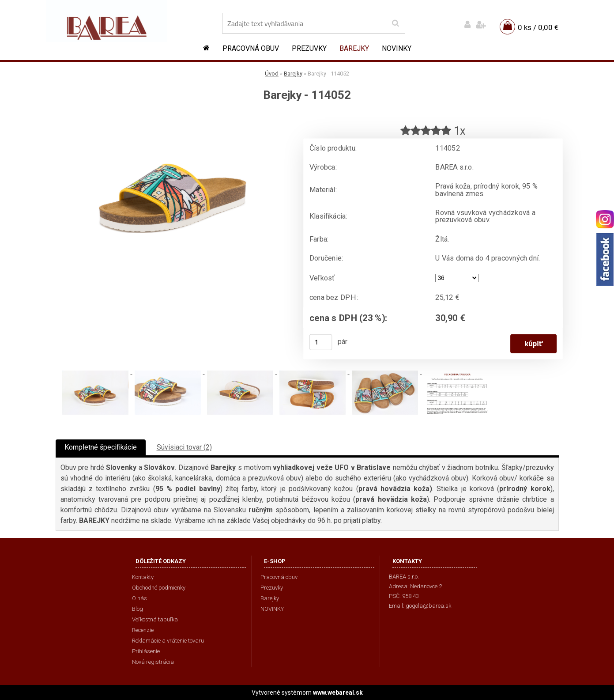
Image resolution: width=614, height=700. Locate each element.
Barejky (354, 48)
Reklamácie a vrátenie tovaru (168, 641)
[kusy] (320, 342)
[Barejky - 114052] (173, 117)
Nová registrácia (153, 662)
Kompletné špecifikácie (101, 447)
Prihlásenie (146, 651)
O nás (139, 598)
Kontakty (143, 577)
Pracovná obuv (251, 48)
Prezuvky (309, 48)
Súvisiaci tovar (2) (184, 447)
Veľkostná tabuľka (155, 619)
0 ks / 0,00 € (538, 27)
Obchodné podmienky (159, 588)
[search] (395, 23)
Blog (137, 609)
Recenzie (143, 630)
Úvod (272, 74)
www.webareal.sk (338, 692)
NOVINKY (397, 48)
